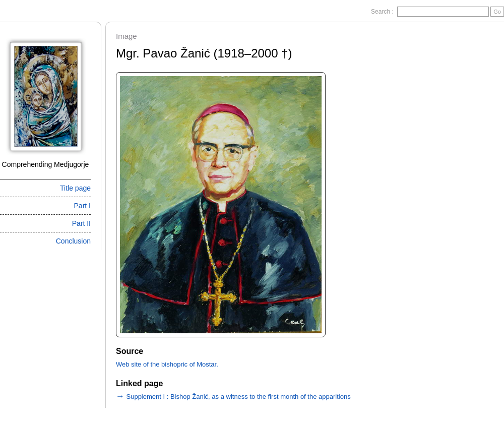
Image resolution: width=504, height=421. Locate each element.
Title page (75, 188)
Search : (383, 12)
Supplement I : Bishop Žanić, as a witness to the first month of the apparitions (233, 397)
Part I (82, 206)
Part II (81, 223)
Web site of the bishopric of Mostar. (167, 364)
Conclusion (73, 241)
